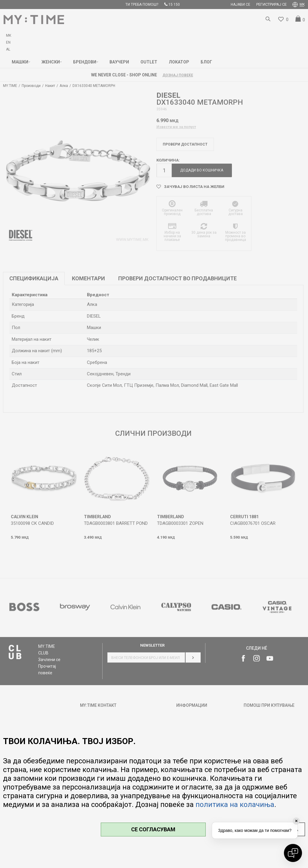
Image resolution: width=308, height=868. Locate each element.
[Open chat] (293, 853)
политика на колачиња (235, 805)
